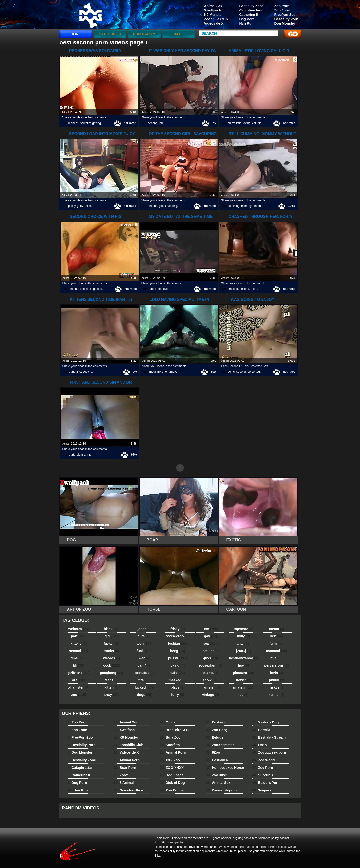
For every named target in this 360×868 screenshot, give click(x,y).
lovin (277, 673)
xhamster (79, 687)
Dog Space (172, 775)
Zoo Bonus (172, 790)
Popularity (144, 34)
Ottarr (168, 722)
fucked (145, 687)
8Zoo (213, 752)
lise (243, 665)
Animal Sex (213, 6)
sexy (112, 695)
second (153, 123)
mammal (277, 651)
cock (112, 665)
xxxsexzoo (178, 636)
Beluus (215, 737)
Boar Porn (125, 768)
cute (145, 636)
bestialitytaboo (243, 658)
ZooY (121, 775)
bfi (79, 665)
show (211, 680)
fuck (145, 651)
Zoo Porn (282, 6)
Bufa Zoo (170, 737)
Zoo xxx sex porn (269, 752)
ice (243, 695)
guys (210, 658)
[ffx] (160, 372)
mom (88, 206)
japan (145, 629)
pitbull (277, 680)
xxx (211, 629)
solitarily (85, 123)
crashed (233, 289)
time (158, 289)
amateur (244, 687)
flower (243, 680)
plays (178, 687)
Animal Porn (127, 760)
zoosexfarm (210, 665)
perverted (254, 372)
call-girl (257, 123)
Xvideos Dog (265, 722)
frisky (177, 629)
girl (161, 206)
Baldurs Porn (266, 783)
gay (210, 636)
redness (73, 123)
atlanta (211, 673)
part (72, 372)
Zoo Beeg (217, 730)
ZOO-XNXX (172, 768)
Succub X (263, 775)
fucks (112, 644)
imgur (152, 372)
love (277, 658)
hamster (210, 687)
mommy (246, 206)
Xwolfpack (213, 10)
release (80, 455)
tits (145, 680)
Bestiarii (216, 722)
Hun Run (246, 23)
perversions (276, 665)
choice (84, 289)
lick (276, 636)
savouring (171, 206)
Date (178, 34)
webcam (78, 629)
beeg (178, 651)
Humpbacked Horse (225, 768)
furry (178, 695)
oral (78, 680)
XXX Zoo (170, 760)
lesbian (178, 644)
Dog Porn (247, 19)
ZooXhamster (220, 745)
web (145, 658)
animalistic (234, 123)
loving (247, 123)
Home (76, 34)
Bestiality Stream (269, 737)
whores (112, 658)
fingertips (96, 289)
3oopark (262, 790)
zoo (79, 695)
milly (244, 636)
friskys (276, 687)
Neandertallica (128, 790)
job (161, 123)
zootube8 (145, 673)
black (112, 629)
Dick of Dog (172, 783)
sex (211, 644)
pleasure (243, 673)
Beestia (261, 730)
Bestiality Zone (252, 6)
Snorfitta (170, 745)
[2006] (243, 651)
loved (166, 289)
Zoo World (263, 760)
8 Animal (124, 783)
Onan (259, 745)
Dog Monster (285, 23)
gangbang (112, 673)
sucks (112, 651)
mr (88, 455)
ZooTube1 (217, 775)
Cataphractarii (251, 10)
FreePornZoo (285, 15)
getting (97, 123)
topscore (243, 629)
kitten (112, 687)
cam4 (145, 665)
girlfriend (79, 673)
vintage (211, 695)
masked (178, 680)
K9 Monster (214, 15)
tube (177, 673)
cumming (234, 206)
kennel (277, 695)
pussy (72, 206)
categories (110, 34)
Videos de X (214, 23)
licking (178, 665)
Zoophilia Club (216, 19)
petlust (210, 651)
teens (112, 680)
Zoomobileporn (221, 790)
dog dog (90, 15)
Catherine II (249, 15)
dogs (145, 695)
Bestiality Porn (286, 19)
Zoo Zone (282, 10)
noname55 (171, 372)
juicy (80, 206)
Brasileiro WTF (175, 730)
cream (276, 629)
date (151, 289)
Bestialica (217, 760)
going (231, 372)
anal (244, 644)
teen (145, 644)
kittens (78, 644)
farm (277, 644)
